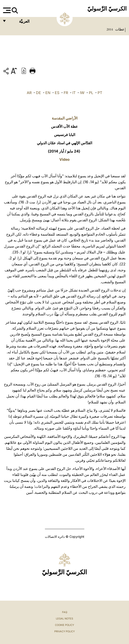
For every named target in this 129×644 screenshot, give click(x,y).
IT (74, 93)
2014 (110, 29)
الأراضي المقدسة (65, 118)
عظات (119, 29)
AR (29, 93)
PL (91, 93)
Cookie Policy (64, 625)
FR (66, 93)
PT (100, 93)
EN (48, 93)
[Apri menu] (6, 10)
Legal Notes (64, 619)
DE (38, 93)
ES (57, 93)
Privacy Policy (64, 631)
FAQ (65, 612)
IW (82, 93)
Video (64, 159)
